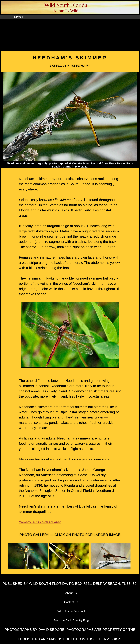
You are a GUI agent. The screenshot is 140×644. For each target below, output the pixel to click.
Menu (18, 17)
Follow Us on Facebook (71, 611)
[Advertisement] (70, 33)
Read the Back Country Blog (71, 620)
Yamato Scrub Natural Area (40, 522)
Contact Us (71, 602)
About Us (71, 593)
